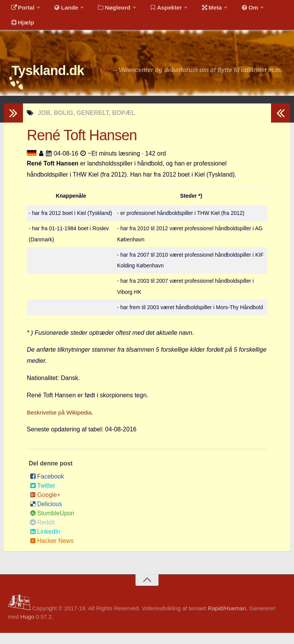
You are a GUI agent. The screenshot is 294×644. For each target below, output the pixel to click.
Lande (62, 9)
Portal (21, 9)
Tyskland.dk (56, 80)
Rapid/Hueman (227, 619)
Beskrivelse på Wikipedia (61, 424)
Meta (202, 9)
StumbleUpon (52, 525)
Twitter (42, 497)
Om (237, 9)
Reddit (42, 534)
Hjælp (21, 29)
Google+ (45, 506)
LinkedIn (45, 543)
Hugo (27, 628)
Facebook (47, 488)
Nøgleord (108, 9)
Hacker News (52, 552)
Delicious (46, 515)
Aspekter (158, 9)
